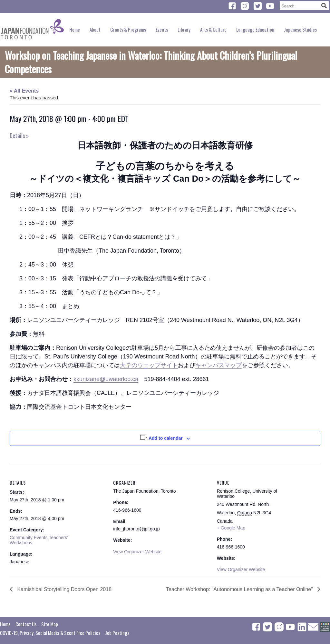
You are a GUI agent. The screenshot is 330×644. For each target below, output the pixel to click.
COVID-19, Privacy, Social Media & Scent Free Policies (50, 633)
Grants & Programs (128, 29)
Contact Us (26, 624)
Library (184, 29)
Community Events (29, 538)
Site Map (50, 624)
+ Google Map (231, 528)
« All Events (24, 91)
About (95, 29)
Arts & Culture (213, 29)
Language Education (255, 29)
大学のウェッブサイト (149, 365)
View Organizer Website (137, 552)
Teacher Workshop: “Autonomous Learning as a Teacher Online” (240, 589)
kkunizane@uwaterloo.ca (106, 379)
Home (75, 29)
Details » (19, 136)
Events (162, 29)
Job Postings (117, 633)
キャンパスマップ (218, 365)
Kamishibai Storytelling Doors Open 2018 (64, 589)
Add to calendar (166, 438)
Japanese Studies (300, 29)
